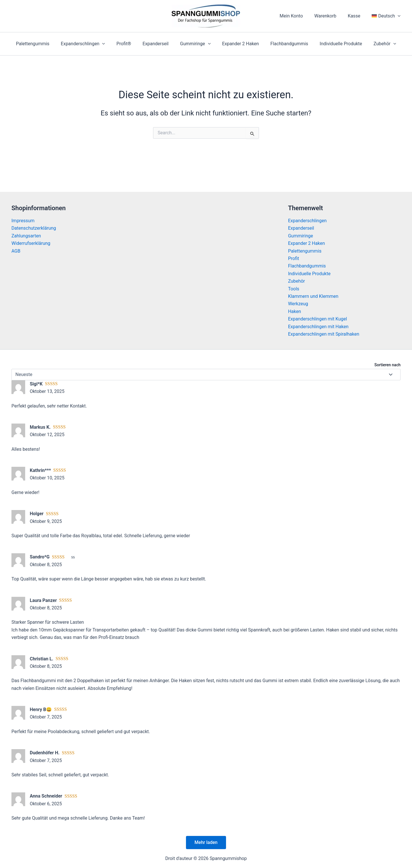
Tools (294, 289)
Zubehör (376, 44)
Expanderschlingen (90, 44)
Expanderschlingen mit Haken (318, 327)
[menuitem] (387, 16)
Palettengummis (42, 44)
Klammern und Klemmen (313, 296)
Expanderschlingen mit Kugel (318, 319)
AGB (16, 251)
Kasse (357, 16)
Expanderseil (158, 44)
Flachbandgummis (285, 44)
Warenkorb (331, 16)
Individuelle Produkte (334, 44)
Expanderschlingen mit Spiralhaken (324, 334)
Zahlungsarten (26, 236)
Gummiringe (195, 44)
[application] (399, 16)
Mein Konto (299, 16)
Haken (295, 311)
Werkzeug (298, 304)
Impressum (23, 221)
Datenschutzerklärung (34, 228)
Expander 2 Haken (238, 44)
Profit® (128, 44)
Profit (294, 258)
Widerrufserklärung (31, 243)
